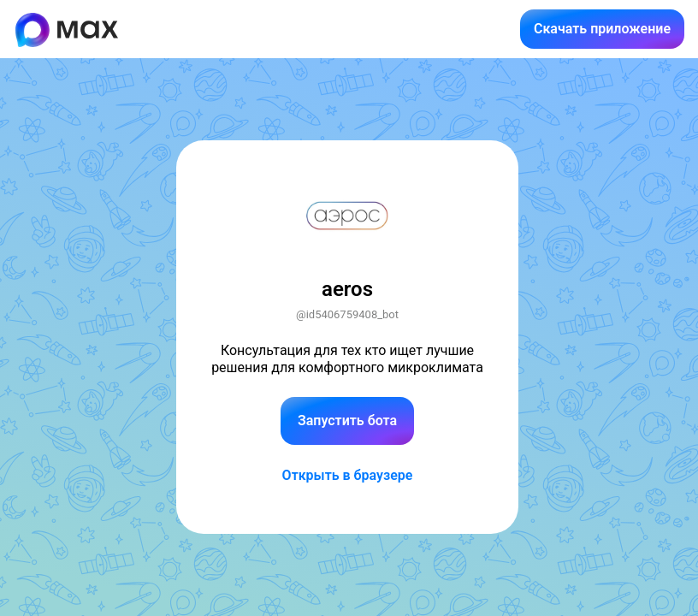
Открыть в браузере (348, 475)
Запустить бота (347, 421)
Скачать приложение (602, 29)
